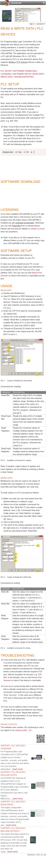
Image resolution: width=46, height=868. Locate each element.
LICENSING (6, 74)
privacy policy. (22, 730)
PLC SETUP (6, 71)
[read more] (15, 760)
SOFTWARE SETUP (22, 74)
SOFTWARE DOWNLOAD (25, 71)
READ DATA (38, 74)
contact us (35, 229)
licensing (15, 229)
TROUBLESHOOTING (24, 77)
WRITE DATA (6, 77)
